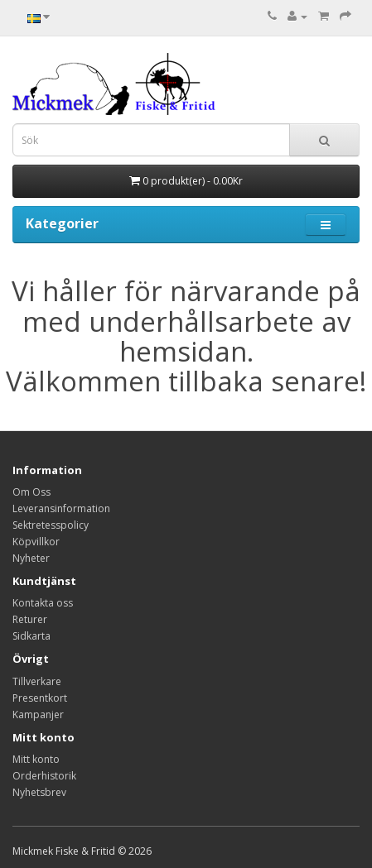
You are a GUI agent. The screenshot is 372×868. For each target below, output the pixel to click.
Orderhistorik (44, 776)
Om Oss (31, 492)
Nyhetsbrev (39, 792)
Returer (30, 619)
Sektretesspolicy (51, 525)
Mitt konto (36, 759)
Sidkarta (31, 636)
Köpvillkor (36, 542)
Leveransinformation (61, 508)
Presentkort (40, 698)
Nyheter (31, 558)
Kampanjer (38, 715)
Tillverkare (37, 681)
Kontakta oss (43, 603)
